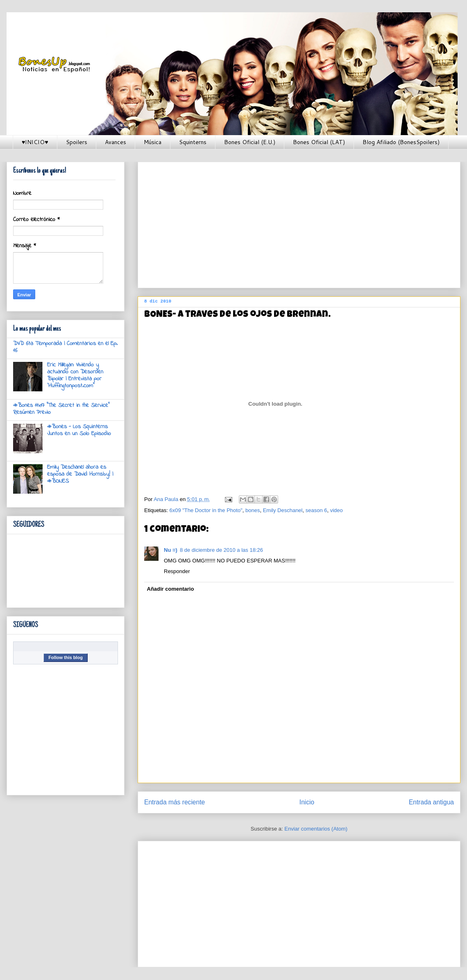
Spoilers (77, 142)
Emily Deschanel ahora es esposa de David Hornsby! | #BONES (80, 474)
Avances (116, 142)
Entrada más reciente (175, 802)
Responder (177, 571)
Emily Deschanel (283, 510)
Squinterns (193, 142)
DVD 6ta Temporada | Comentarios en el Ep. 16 (65, 347)
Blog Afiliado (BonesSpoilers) (401, 142)
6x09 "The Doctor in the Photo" (206, 510)
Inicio (307, 802)
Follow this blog (66, 657)
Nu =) (171, 550)
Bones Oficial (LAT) (319, 142)
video (337, 510)
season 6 (316, 510)
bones (253, 510)
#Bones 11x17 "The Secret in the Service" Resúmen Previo (61, 409)
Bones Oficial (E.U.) (250, 142)
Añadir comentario (171, 589)
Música (153, 142)
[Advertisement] (292, 222)
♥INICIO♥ (35, 142)
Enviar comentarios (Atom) (316, 829)
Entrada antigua (431, 802)
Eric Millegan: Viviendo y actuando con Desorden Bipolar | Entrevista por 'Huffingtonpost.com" (75, 375)
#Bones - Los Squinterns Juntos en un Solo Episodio (79, 430)
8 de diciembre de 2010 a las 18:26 (221, 550)
